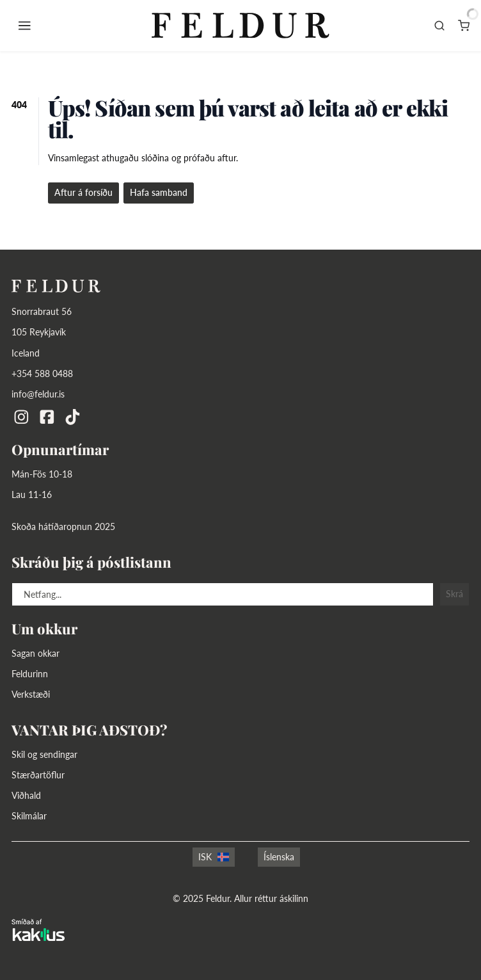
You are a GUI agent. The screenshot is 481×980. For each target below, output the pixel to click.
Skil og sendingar (44, 754)
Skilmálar (29, 816)
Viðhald (26, 795)
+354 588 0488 (42, 374)
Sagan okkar (35, 653)
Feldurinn (30, 674)
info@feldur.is (38, 394)
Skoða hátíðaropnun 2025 (63, 526)
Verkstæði (31, 694)
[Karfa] (464, 26)
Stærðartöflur (38, 775)
